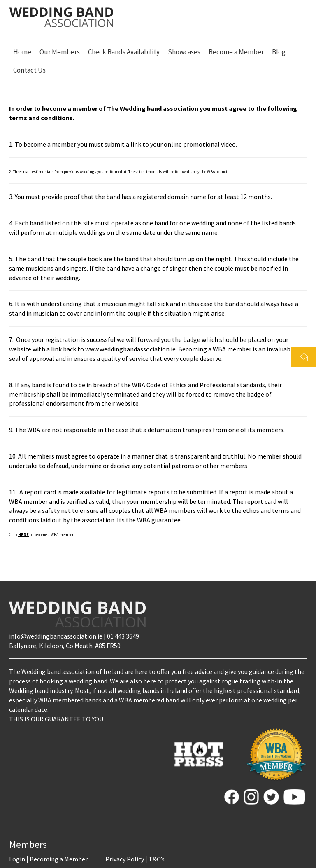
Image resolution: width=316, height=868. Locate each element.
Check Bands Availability (124, 52)
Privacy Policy (125, 859)
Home (22, 52)
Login (17, 859)
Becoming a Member (59, 859)
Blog (279, 52)
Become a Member (236, 52)
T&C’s (157, 859)
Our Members (60, 52)
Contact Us (29, 70)
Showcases (184, 52)
